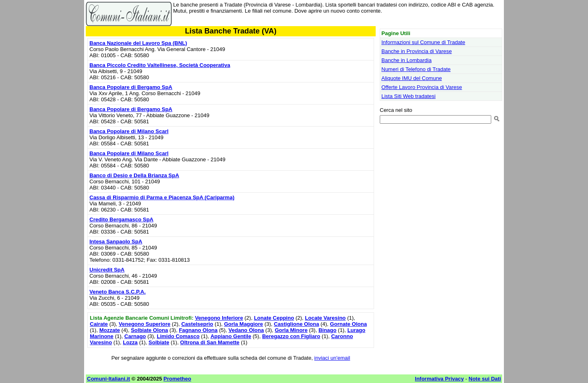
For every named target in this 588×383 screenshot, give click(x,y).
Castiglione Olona (297, 324)
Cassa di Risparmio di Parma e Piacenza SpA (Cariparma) (162, 197)
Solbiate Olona (149, 330)
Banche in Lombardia (406, 60)
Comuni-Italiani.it (108, 379)
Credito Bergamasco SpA (121, 219)
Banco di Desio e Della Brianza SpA (134, 175)
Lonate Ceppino (274, 318)
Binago (327, 330)
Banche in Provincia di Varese (416, 51)
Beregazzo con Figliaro (291, 336)
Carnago (135, 336)
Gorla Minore (291, 330)
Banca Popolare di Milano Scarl (129, 131)
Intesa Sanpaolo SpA (116, 242)
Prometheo (177, 379)
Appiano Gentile (231, 336)
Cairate (99, 324)
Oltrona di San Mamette (210, 342)
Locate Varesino (325, 318)
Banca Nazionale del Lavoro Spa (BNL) (138, 43)
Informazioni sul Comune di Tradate (423, 42)
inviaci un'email (332, 358)
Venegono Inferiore (219, 318)
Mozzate (110, 330)
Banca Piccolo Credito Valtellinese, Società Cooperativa (160, 65)
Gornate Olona (348, 324)
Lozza (130, 342)
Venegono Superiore (145, 324)
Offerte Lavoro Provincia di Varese (422, 87)
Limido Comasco (178, 336)
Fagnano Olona (198, 330)
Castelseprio (197, 324)
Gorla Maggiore (244, 324)
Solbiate (159, 342)
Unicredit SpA (107, 270)
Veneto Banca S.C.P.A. (118, 292)
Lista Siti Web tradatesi (409, 96)
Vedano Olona (246, 330)
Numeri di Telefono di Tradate (416, 69)
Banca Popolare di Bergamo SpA (131, 87)
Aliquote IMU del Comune (412, 78)
